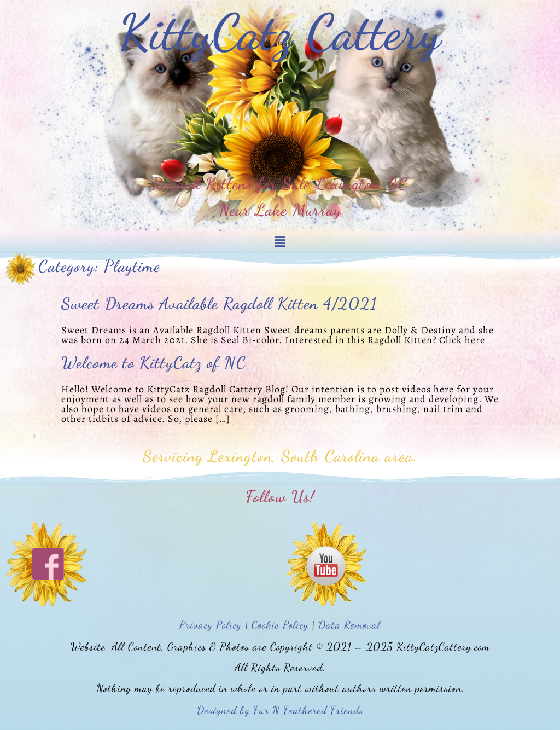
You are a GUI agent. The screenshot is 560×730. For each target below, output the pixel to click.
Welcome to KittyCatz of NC (154, 362)
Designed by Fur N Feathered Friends (280, 710)
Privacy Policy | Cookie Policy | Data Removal (280, 625)
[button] (280, 242)
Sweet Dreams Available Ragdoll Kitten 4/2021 (219, 303)
